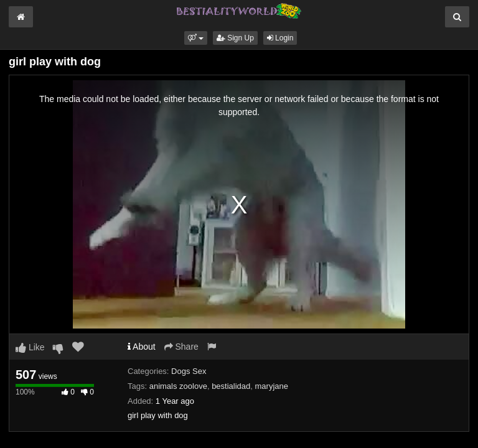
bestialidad (231, 386)
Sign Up (235, 38)
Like (30, 347)
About (142, 347)
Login (280, 38)
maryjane (272, 386)
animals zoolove (178, 386)
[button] (196, 38)
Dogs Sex (189, 371)
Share (181, 347)
